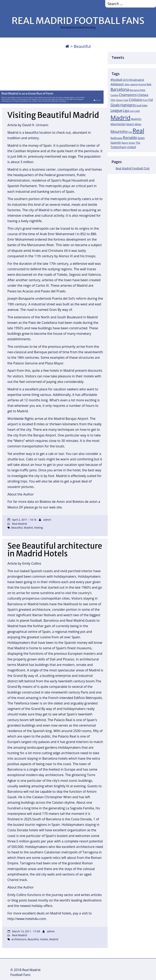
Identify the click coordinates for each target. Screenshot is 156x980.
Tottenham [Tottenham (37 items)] (118, 147)
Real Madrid (19, 524)
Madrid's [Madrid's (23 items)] (136, 119)
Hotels (44, 939)
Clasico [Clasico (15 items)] (119, 100)
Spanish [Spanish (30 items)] (116, 143)
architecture (19, 939)
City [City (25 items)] (113, 100)
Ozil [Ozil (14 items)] (130, 132)
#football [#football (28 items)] (116, 80)
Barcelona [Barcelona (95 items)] (120, 89)
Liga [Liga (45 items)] (126, 111)
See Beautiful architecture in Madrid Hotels (55, 550)
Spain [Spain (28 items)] (141, 138)
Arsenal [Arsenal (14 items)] (142, 84)
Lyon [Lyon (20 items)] (137, 111)
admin (47, 520)
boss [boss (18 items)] (143, 90)
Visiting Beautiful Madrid (53, 115)
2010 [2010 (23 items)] (126, 80)
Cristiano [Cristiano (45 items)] (135, 100)
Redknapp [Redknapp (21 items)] (116, 138)
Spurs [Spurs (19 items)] (125, 143)
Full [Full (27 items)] (151, 100)
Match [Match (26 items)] (130, 124)
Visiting (38, 528)
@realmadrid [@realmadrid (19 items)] (137, 80)
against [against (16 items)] (134, 84)
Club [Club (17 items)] (126, 100)
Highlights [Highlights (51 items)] (128, 105)
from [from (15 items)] (145, 100)
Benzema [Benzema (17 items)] (135, 90)
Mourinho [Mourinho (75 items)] (119, 131)
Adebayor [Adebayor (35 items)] (117, 84)
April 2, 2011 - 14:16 (24, 520)
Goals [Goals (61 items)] (115, 105)
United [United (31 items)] (131, 147)
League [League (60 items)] (116, 110)
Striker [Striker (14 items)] (132, 143)
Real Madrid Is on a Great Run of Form (27, 93)
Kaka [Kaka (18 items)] (145, 105)
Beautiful (17, 528)
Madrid (28, 528)
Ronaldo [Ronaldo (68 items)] (130, 138)
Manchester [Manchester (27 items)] (118, 124)
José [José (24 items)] (139, 105)
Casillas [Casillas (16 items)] (114, 95)
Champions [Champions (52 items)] (128, 95)
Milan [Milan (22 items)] (138, 124)
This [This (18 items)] (138, 143)
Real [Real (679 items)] (138, 131)
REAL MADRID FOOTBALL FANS (78, 21)
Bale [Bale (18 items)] (149, 84)
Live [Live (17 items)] (132, 111)
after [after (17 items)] (127, 84)
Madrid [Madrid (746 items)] (120, 118)
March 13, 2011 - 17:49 (26, 931)
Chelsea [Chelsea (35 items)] (143, 95)
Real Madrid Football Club (133, 168)
